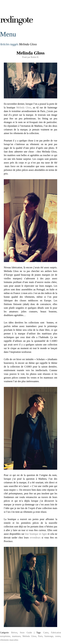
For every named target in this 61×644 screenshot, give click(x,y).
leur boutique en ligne (36, 534)
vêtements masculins (9, 640)
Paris (40, 636)
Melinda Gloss (30, 53)
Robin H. (35, 57)
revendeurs (35, 538)
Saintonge (49, 636)
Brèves (14, 633)
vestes (58, 636)
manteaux (16, 636)
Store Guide (26, 633)
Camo (46, 633)
